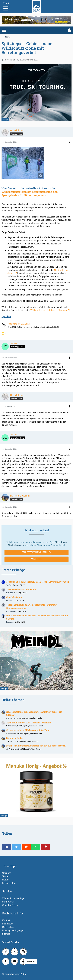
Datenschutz (8, 927)
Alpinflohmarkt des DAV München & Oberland (29, 723)
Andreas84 (11, 611)
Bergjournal (8, 902)
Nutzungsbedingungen (13, 930)
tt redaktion (10, 60)
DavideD (10, 600)
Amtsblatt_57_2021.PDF (19, 324)
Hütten (6, 880)
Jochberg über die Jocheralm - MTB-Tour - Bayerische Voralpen (38, 582)
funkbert (10, 593)
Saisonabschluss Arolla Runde (21, 589)
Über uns (7, 873)
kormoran (10, 622)
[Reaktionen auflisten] (5, 333)
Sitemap (6, 934)
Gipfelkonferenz (10, 905)
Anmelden (36, 559)
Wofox (9, 585)
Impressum (8, 924)
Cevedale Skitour (15, 597)
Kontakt (6, 920)
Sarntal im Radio (14, 738)
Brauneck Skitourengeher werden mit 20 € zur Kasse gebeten (36, 746)
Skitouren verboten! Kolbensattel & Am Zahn (28, 730)
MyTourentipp (9, 883)
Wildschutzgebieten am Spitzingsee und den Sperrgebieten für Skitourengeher (30, 193)
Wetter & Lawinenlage (13, 898)
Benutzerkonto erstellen (36, 552)
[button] (4, 30)
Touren (6, 876)
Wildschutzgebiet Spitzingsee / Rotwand (49, 310)
